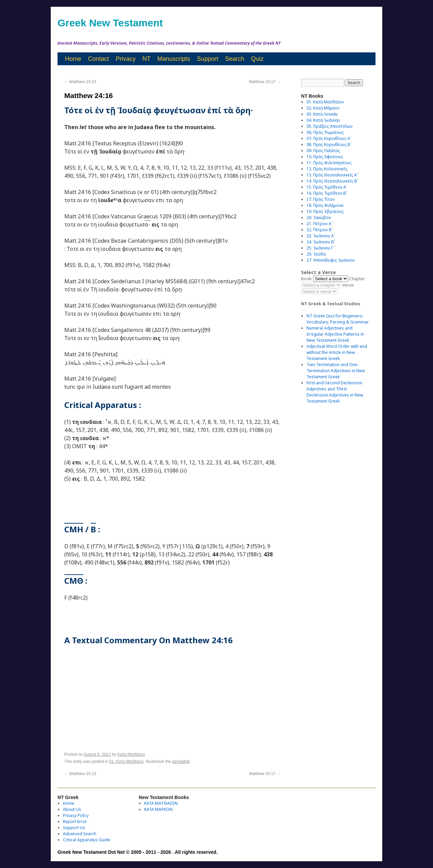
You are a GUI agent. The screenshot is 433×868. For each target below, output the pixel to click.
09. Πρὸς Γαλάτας (323, 151)
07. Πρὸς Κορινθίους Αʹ (329, 138)
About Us (72, 809)
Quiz (257, 59)
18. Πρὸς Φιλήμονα (325, 205)
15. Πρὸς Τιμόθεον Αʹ (327, 187)
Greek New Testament (110, 23)
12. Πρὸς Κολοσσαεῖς (327, 169)
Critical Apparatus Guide (87, 840)
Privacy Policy (76, 815)
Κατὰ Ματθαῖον (131, 754)
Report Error (75, 822)
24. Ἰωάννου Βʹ (321, 242)
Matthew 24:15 (80, 82)
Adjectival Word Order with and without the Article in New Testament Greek (337, 352)
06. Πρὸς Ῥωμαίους (325, 132)
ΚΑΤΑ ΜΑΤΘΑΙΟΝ (161, 803)
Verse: (348, 285)
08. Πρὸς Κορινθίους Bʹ (329, 144)
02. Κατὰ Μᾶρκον (323, 108)
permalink (181, 762)
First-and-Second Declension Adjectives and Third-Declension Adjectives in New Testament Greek (335, 392)
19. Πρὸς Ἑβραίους (325, 211)
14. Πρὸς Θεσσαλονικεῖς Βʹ (332, 181)
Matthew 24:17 (265, 82)
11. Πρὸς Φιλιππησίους (329, 163)
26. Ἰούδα (316, 254)
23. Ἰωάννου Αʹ (321, 236)
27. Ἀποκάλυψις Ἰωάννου (331, 260)
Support (208, 59)
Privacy (126, 59)
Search (235, 59)
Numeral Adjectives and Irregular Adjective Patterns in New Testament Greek (335, 334)
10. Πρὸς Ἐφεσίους (325, 157)
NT (146, 59)
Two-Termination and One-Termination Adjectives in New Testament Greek (336, 371)
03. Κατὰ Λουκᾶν (322, 114)
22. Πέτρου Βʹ (320, 230)
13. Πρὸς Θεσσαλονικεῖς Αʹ (332, 175)
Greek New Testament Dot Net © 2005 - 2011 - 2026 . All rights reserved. (138, 852)
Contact (98, 59)
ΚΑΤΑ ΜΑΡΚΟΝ (158, 809)
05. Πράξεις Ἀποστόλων (329, 126)
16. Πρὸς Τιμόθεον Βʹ (327, 193)
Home (73, 59)
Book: (307, 279)
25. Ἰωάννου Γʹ (320, 248)
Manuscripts (174, 59)
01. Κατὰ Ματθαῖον (127, 762)
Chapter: (357, 279)
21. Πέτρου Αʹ (320, 224)
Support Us (74, 828)
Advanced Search (80, 834)
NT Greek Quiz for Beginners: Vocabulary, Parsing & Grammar (338, 319)
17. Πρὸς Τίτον (321, 199)
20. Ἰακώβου (319, 218)
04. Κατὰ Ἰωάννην (323, 120)
